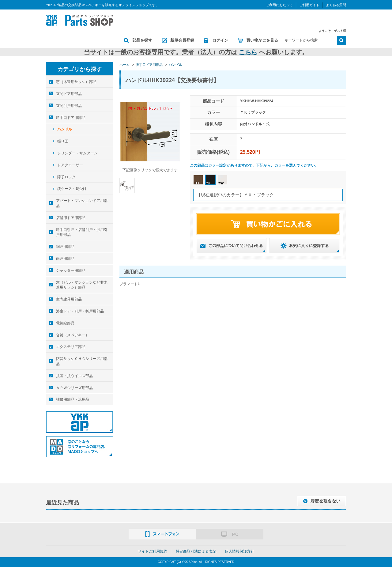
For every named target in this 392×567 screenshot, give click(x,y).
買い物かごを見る (262, 40)
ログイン (220, 40)
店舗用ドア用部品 (71, 218)
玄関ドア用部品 (69, 94)
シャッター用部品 (71, 270)
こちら (248, 52)
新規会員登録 (182, 40)
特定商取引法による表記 (196, 551)
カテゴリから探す (80, 69)
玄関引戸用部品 (69, 106)
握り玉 (63, 141)
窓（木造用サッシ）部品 (76, 82)
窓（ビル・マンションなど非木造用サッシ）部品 (82, 285)
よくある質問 (336, 5)
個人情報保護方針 (239, 551)
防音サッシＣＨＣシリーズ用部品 (82, 361)
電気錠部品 (65, 323)
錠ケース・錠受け (72, 189)
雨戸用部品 (65, 259)
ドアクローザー (70, 165)
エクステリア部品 (71, 347)
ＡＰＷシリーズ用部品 (74, 388)
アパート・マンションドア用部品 (82, 203)
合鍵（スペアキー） (73, 335)
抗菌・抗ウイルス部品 (74, 376)
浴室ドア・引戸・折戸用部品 (80, 311)
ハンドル (65, 129)
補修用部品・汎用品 (73, 399)
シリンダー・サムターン (77, 153)
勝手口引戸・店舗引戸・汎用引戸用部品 (82, 232)
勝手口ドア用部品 (71, 118)
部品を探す (142, 40)
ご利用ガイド (309, 5)
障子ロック (66, 177)
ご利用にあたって (279, 5)
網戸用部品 (65, 247)
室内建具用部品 (69, 299)
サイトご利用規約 (153, 551)
